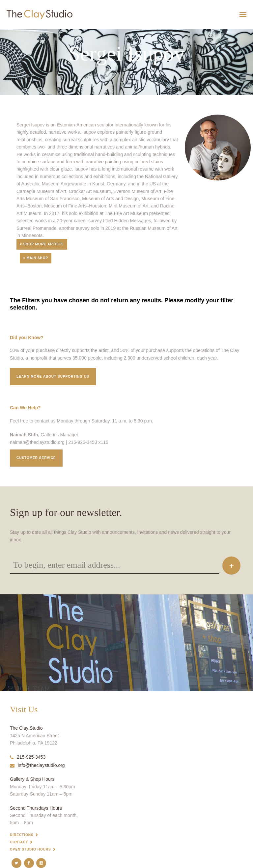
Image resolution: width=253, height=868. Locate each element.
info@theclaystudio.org (37, 765)
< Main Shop (36, 258)
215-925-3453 (28, 757)
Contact (19, 842)
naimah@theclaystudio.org (37, 442)
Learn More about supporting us (53, 377)
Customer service (36, 458)
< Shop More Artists (42, 244)
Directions (22, 835)
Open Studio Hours (30, 849)
